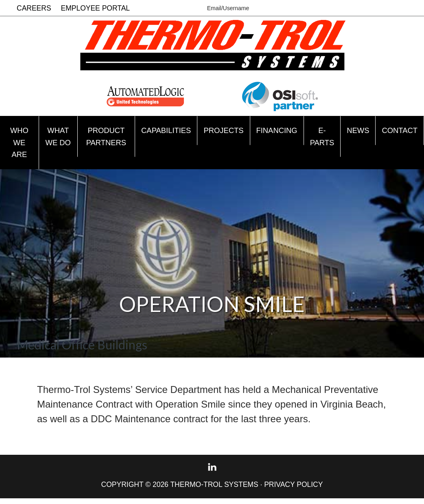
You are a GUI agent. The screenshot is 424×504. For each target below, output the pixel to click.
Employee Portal (96, 8)
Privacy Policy (293, 490)
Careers (34, 8)
